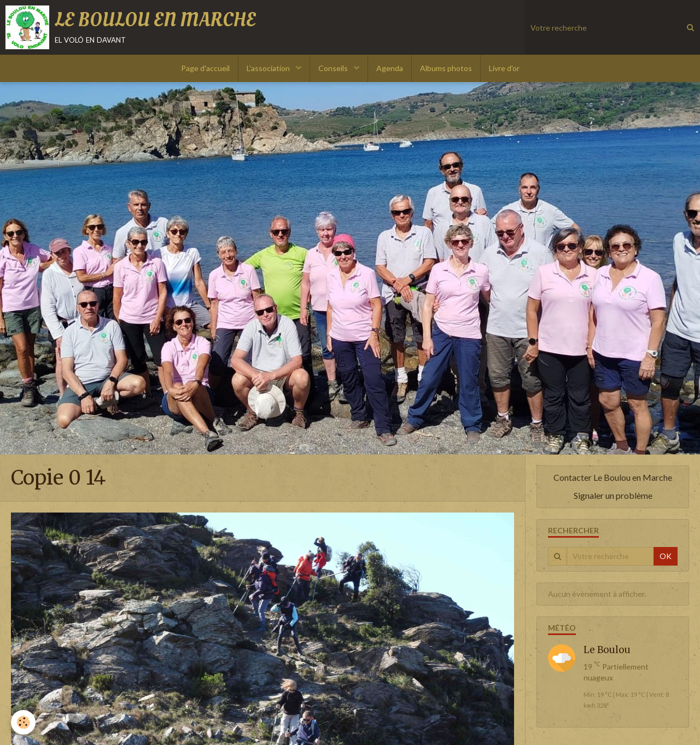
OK (666, 556)
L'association (269, 68)
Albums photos (446, 68)
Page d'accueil (205, 68)
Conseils (334, 68)
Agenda (390, 68)
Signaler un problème (613, 495)
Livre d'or (504, 68)
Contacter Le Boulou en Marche (613, 477)
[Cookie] (23, 722)
